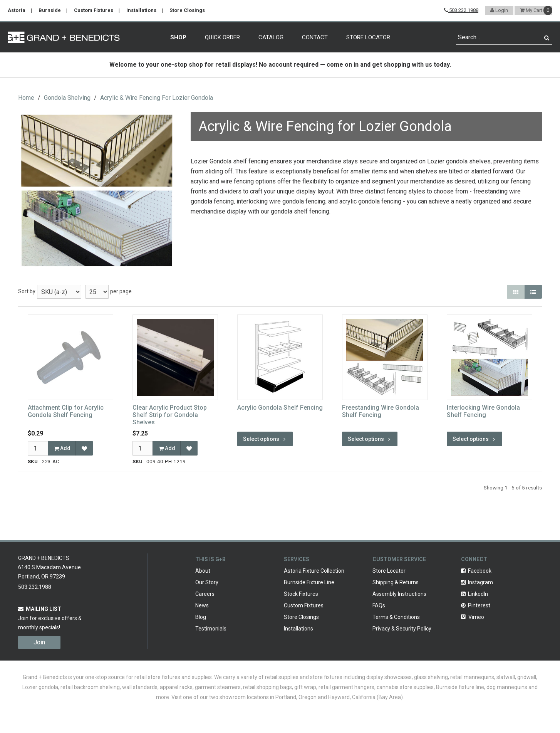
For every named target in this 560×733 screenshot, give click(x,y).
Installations (141, 10)
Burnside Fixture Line (309, 582)
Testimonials (211, 629)
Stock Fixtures (301, 594)
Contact (315, 37)
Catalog (271, 37)
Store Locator (368, 37)
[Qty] (38, 448)
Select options (265, 439)
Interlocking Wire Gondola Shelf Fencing (483, 411)
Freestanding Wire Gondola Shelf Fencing (381, 411)
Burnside (50, 10)
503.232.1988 (461, 10)
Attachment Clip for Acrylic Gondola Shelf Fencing (66, 411)
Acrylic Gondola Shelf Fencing (280, 408)
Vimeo (473, 617)
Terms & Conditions (396, 617)
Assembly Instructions (399, 594)
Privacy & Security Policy (402, 629)
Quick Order (222, 37)
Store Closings (187, 10)
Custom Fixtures (94, 10)
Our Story (207, 582)
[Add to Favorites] (84, 448)
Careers (205, 594)
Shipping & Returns (396, 582)
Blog (201, 617)
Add (62, 448)
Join (39, 642)
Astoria (17, 10)
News (202, 605)
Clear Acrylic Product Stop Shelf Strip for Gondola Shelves (170, 415)
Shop (178, 37)
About (203, 571)
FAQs (379, 605)
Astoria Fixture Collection (314, 571)
